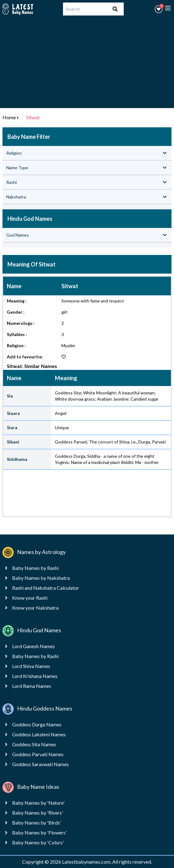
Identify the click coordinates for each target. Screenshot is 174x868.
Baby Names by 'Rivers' (38, 813)
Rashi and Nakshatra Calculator (46, 588)
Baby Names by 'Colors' (38, 842)
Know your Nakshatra (35, 608)
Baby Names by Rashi (35, 568)
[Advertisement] (87, 65)
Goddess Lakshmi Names (39, 734)
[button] (159, 9)
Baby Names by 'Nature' (38, 803)
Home (9, 117)
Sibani (13, 442)
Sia (10, 396)
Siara (12, 427)
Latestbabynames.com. (87, 862)
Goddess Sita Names (34, 744)
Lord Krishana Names (35, 676)
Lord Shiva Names (31, 666)
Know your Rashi (30, 598)
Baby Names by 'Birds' (37, 823)
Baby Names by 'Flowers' (39, 832)
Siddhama (17, 459)
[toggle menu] (168, 8)
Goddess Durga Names (37, 724)
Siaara (13, 413)
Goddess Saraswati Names (40, 764)
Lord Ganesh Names (33, 646)
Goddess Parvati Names (38, 754)
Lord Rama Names (32, 686)
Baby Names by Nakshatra (41, 578)
